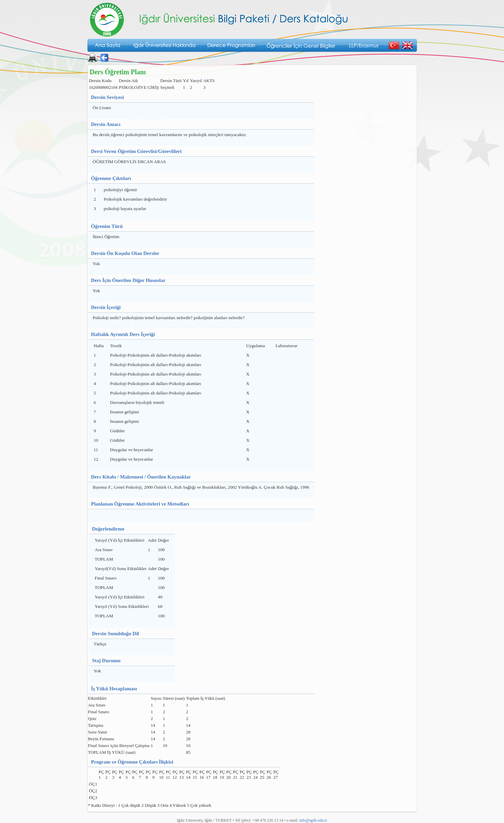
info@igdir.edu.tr (313, 820)
